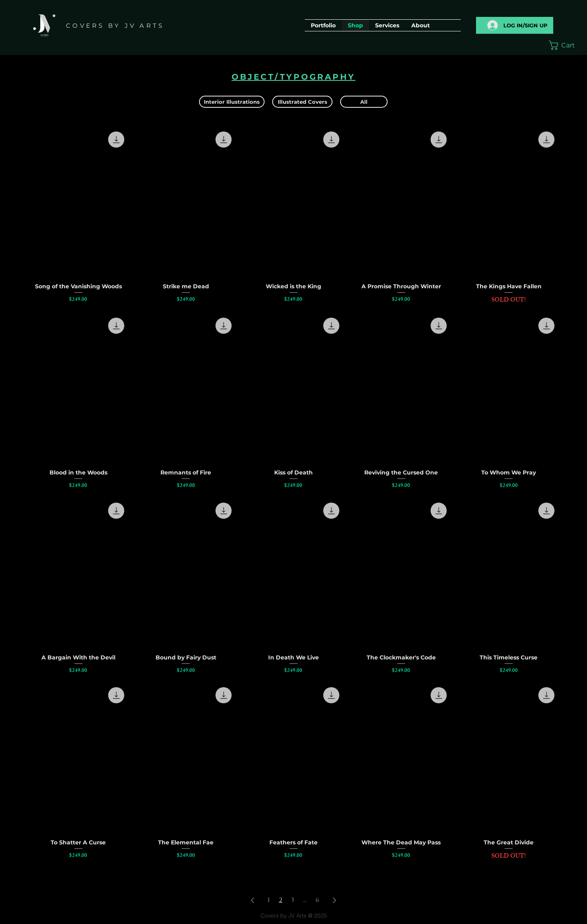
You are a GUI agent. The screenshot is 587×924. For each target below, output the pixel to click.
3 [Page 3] (292, 900)
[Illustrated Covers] (302, 102)
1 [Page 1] (269, 900)
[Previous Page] (252, 900)
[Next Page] (335, 900)
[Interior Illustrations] (232, 102)
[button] (566, 45)
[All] (364, 102)
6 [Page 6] (317, 900)
